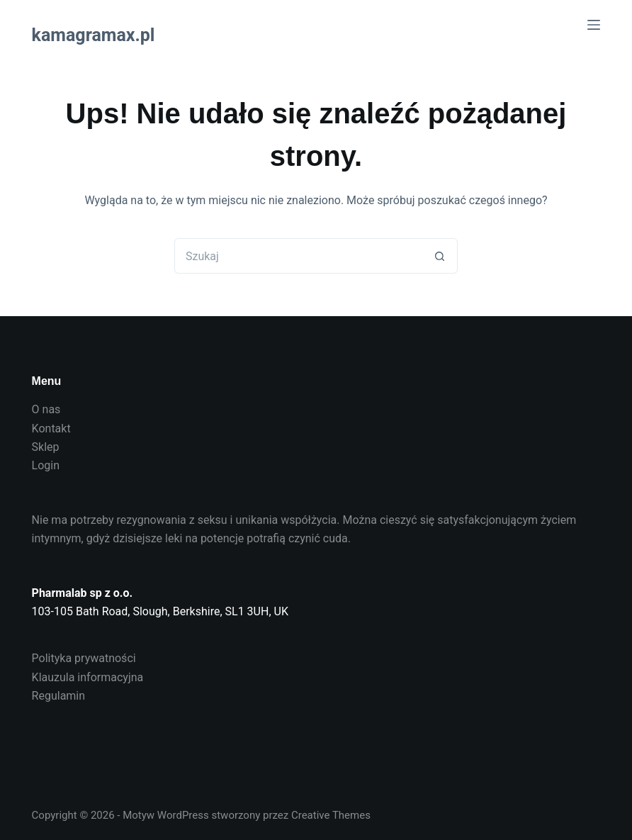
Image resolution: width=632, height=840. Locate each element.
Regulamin (59, 696)
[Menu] (594, 25)
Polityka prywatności (84, 658)
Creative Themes (331, 815)
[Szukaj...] (298, 256)
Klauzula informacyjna (88, 677)
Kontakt (51, 429)
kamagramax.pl (94, 35)
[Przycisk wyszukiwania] (440, 256)
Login (46, 465)
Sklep (46, 447)
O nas (46, 409)
